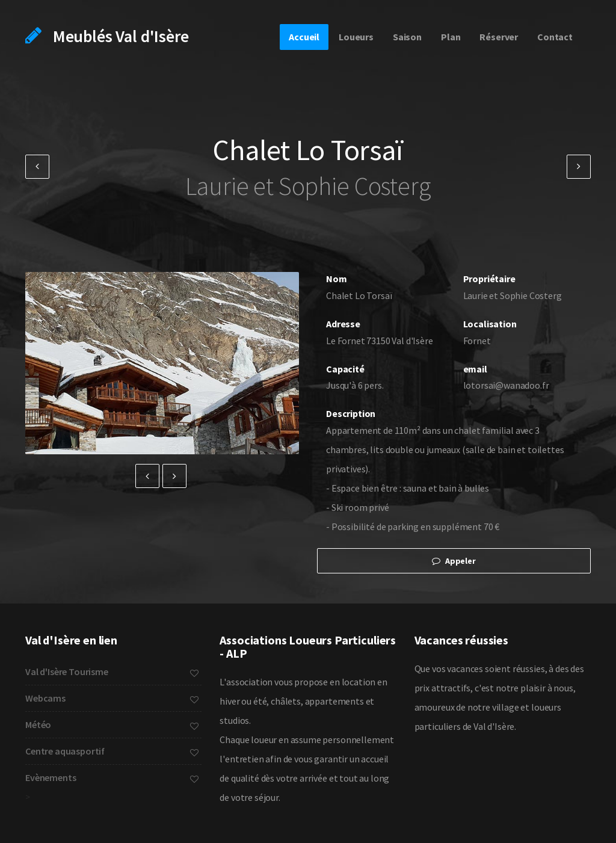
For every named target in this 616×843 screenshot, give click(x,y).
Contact (555, 37)
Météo (112, 724)
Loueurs (356, 37)
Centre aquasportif (112, 751)
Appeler (454, 561)
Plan (451, 37)
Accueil (304, 37)
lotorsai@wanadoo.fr (506, 385)
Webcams (112, 698)
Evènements (112, 777)
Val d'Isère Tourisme (112, 672)
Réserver (499, 37)
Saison (407, 37)
